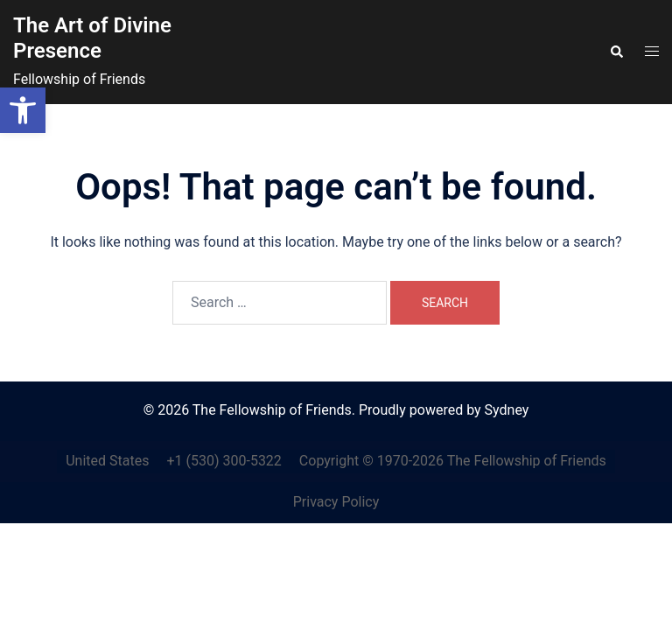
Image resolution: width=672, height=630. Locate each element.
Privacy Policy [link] (336, 502)
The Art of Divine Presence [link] (92, 38)
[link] (23, 110)
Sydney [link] (507, 410)
